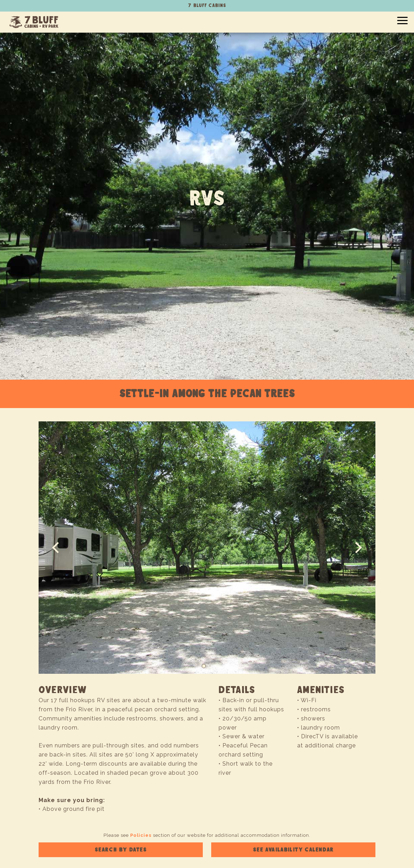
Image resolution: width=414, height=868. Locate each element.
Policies (141, 835)
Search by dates (121, 850)
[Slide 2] (210, 666)
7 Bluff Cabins (34, 22)
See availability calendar (293, 850)
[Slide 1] (204, 666)
